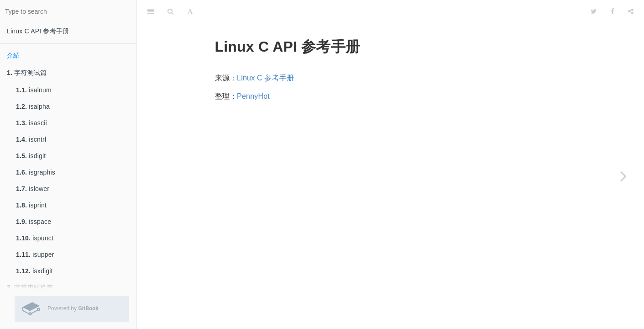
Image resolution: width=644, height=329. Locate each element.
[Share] (631, 11)
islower (33, 189)
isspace (34, 222)
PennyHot (253, 96)
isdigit (31, 156)
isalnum (34, 90)
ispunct (35, 238)
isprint (31, 205)
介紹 (13, 55)
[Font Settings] (190, 11)
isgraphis (36, 172)
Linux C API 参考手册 (38, 31)
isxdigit (34, 271)
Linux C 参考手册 (265, 78)
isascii (31, 123)
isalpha (33, 106)
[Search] (170, 11)
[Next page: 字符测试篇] (623, 176)
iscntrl (31, 139)
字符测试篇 (27, 73)
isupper (35, 255)
